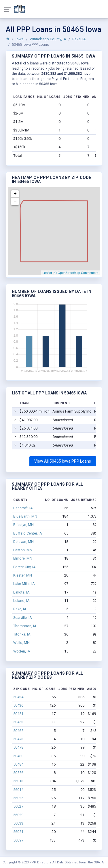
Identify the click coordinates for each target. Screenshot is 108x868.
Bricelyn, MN (23, 525)
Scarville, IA (23, 618)
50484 (18, 764)
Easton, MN (23, 550)
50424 (18, 697)
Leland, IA (21, 601)
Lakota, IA (21, 592)
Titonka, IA (22, 634)
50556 (18, 773)
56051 (18, 832)
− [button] (15, 201)
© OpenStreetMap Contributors (76, 273)
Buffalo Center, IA (28, 533)
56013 (18, 781)
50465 (18, 731)
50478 (18, 747)
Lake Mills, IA (24, 584)
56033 (18, 823)
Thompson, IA (25, 626)
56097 (18, 840)
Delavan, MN (23, 542)
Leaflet (47, 273)
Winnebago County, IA (48, 39)
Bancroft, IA (23, 508)
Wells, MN (21, 643)
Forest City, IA (24, 567)
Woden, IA (22, 651)
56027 (18, 806)
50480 (18, 756)
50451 (18, 714)
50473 (18, 739)
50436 (18, 705)
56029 (18, 815)
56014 (18, 790)
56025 (18, 798)
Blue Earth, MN (25, 516)
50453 (18, 722)
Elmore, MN (23, 558)
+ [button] (15, 194)
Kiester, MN (23, 575)
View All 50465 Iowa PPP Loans (63, 461)
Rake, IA (79, 39)
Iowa (20, 39)
